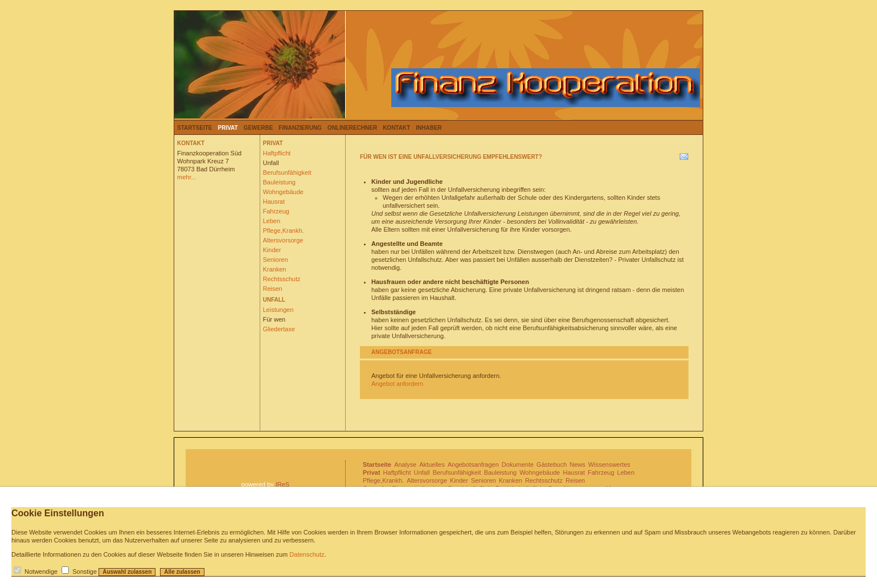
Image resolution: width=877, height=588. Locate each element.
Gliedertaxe (279, 329)
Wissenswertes (609, 464)
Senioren (276, 260)
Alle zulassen (182, 572)
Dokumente (518, 464)
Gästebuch (552, 464)
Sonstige (85, 571)
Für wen (274, 319)
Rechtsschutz (282, 279)
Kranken (275, 269)
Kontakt (396, 128)
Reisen (273, 289)
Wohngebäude (283, 192)
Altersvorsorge (283, 240)
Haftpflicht (277, 153)
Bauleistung (280, 182)
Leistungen (278, 310)
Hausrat (274, 202)
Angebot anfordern (397, 384)
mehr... (187, 177)
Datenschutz (307, 554)
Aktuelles (432, 464)
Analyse (405, 464)
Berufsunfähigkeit (287, 172)
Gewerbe (259, 128)
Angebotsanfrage (401, 352)
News (577, 464)
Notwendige (41, 571)
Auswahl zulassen (127, 572)
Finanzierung (300, 128)
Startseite (194, 128)
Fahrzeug (276, 211)
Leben (272, 221)
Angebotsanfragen (473, 464)
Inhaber (429, 128)
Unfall (271, 163)
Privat (228, 128)
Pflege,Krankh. (284, 231)
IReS (282, 484)
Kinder (272, 250)
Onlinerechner (352, 128)
